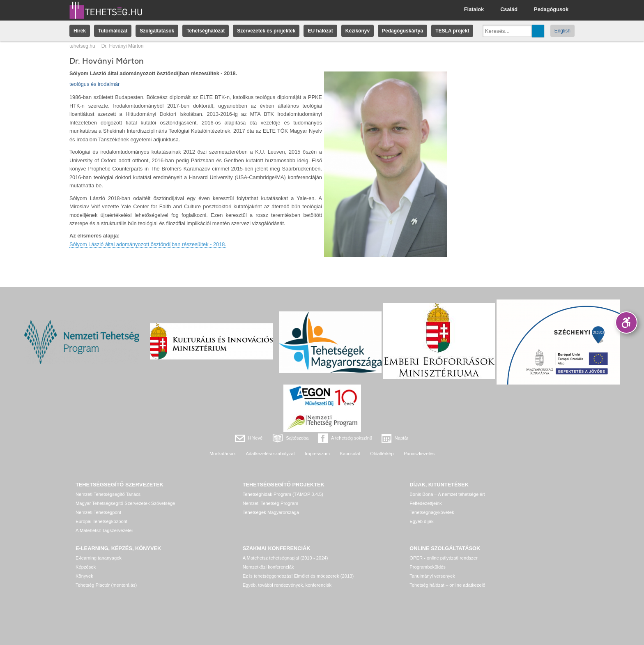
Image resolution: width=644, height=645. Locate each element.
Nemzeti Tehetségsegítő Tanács (108, 494)
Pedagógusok (551, 9)
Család (509, 9)
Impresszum (317, 454)
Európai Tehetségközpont (101, 521)
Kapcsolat (350, 454)
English (562, 31)
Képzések (86, 567)
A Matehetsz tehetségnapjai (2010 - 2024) (285, 558)
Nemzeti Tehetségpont (98, 512)
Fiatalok (474, 9)
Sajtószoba (297, 438)
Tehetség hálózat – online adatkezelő (447, 585)
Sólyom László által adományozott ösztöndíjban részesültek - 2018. (148, 244)
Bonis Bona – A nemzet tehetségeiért (447, 494)
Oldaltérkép (382, 454)
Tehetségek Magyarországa (271, 512)
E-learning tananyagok (99, 558)
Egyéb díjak (421, 521)
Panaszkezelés (419, 454)
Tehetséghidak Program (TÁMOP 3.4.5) (283, 494)
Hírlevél (256, 438)
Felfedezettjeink (425, 503)
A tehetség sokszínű (352, 438)
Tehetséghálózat (206, 31)
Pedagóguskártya (402, 31)
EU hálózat (320, 31)
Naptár (402, 438)
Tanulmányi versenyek (432, 576)
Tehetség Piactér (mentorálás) (106, 585)
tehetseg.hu (82, 46)
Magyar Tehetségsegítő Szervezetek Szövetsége (125, 503)
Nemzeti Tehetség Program (270, 503)
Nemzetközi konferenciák (268, 567)
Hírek (80, 31)
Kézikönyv (358, 31)
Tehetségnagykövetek (432, 512)
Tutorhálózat (113, 31)
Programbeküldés (428, 567)
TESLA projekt (452, 31)
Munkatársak (223, 454)
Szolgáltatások (157, 31)
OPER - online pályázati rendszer (443, 558)
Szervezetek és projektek (266, 31)
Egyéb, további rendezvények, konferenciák (287, 585)
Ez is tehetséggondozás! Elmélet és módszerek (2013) (298, 576)
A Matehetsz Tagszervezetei (104, 530)
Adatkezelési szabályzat (270, 454)
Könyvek (84, 576)
